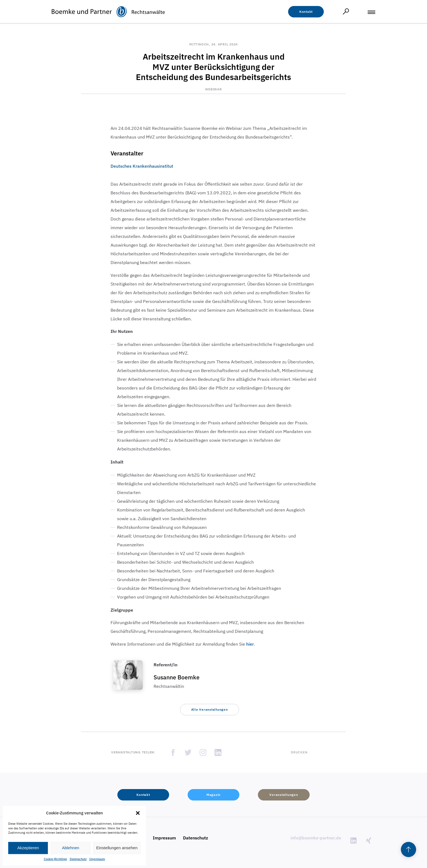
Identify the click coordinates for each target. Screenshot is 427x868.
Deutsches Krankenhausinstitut (142, 166)
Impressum (97, 859)
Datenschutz (78, 859)
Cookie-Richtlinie (55, 859)
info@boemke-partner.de (316, 838)
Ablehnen (70, 848)
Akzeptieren (28, 848)
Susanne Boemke (177, 677)
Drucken (299, 752)
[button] (138, 813)
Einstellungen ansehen (117, 848)
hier (250, 644)
